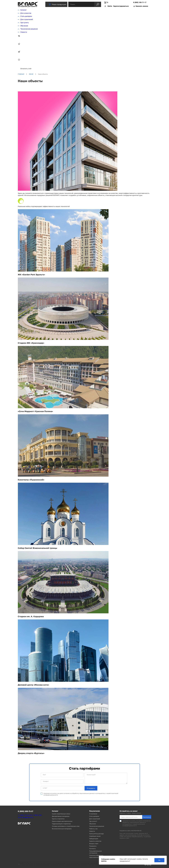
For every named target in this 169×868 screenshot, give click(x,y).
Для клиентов (26, 13)
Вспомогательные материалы (62, 829)
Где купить (25, 23)
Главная (21, 74)
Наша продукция (58, 4)
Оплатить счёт (26, 69)
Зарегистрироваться (121, 6)
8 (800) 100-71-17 (140, 3)
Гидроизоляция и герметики (61, 824)
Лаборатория (94, 839)
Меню (31, 74)
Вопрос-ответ (94, 844)
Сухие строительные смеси (61, 814)
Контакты (93, 849)
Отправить (91, 788)
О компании (93, 814)
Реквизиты (93, 846)
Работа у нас (94, 829)
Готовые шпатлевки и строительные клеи (66, 826)
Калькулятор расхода (96, 834)
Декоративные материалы (61, 816)
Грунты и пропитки (58, 819)
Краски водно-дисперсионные (62, 821)
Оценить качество (95, 841)
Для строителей (27, 19)
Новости (24, 32)
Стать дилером (26, 16)
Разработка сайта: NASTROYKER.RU (131, 831)
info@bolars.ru (28, 817)
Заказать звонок (141, 6)
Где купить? (93, 821)
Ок (159, 860)
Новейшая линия (95, 836)
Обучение (24, 26)
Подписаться (147, 817)
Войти (110, 6)
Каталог (24, 10)
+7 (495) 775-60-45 (25, 815)
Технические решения (29, 29)
